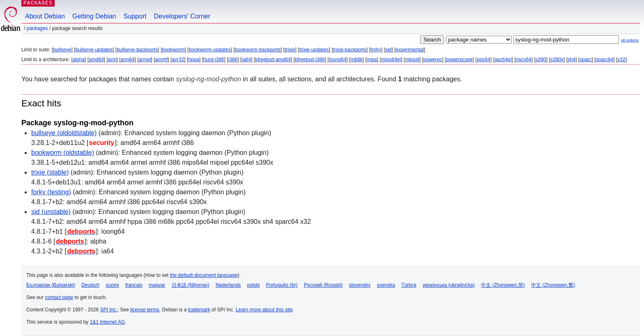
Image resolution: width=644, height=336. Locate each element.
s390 (541, 60)
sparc (585, 60)
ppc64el (503, 60)
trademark (199, 310)
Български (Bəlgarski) (51, 285)
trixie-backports (350, 50)
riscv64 (524, 60)
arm (112, 60)
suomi (113, 285)
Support (135, 16)
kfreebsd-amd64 (273, 60)
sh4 (572, 60)
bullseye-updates (94, 50)
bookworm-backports (258, 50)
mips (372, 60)
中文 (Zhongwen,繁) (553, 285)
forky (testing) (51, 192)
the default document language (204, 275)
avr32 (178, 60)
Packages (37, 28)
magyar (157, 285)
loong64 (338, 60)
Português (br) (282, 285)
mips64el (391, 60)
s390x (557, 60)
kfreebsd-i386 (310, 60)
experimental (410, 50)
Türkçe (409, 285)
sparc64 (605, 60)
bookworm (173, 50)
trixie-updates (314, 50)
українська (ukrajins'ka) (449, 285)
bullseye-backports (137, 50)
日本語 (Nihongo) (191, 285)
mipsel (412, 60)
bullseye (62, 50)
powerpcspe (459, 60)
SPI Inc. (109, 310)
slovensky (360, 285)
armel (145, 60)
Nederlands (228, 285)
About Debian (45, 16)
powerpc (433, 60)
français (134, 285)
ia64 (246, 60)
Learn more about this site (264, 310)
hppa (194, 60)
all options (630, 40)
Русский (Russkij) (323, 285)
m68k (356, 60)
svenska (386, 285)
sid (388, 50)
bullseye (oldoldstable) (64, 133)
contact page (59, 297)
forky (376, 50)
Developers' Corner (182, 16)
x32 (621, 60)
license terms (145, 310)
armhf (162, 60)
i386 (233, 60)
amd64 (96, 60)
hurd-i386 (214, 60)
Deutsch (90, 285)
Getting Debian (94, 16)
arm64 (128, 60)
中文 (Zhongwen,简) (503, 285)
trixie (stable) (50, 172)
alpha (79, 60)
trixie (290, 50)
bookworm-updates (210, 50)
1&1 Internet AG (107, 322)
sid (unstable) (51, 212)
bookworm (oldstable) (63, 153)
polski (254, 285)
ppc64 (484, 60)
